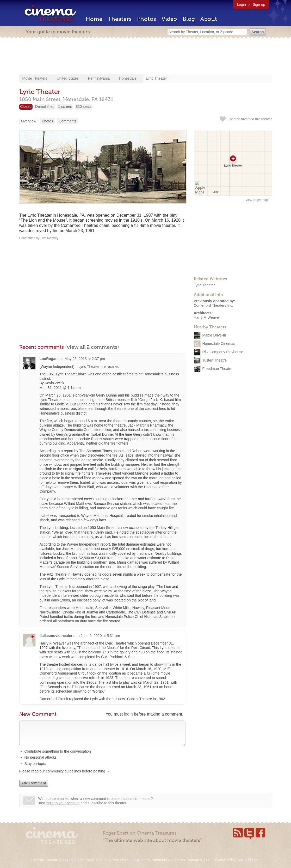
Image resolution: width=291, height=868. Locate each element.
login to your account (63, 808)
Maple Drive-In (214, 335)
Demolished (45, 107)
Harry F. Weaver (207, 317)
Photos (147, 19)
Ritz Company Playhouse (223, 352)
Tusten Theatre (214, 360)
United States (68, 78)
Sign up (259, 4)
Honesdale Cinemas (219, 344)
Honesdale (128, 78)
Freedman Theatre (217, 369)
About (209, 19)
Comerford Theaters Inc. (213, 305)
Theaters (120, 19)
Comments (67, 121)
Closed (26, 107)
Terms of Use (248, 860)
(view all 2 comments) (92, 347)
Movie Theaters (35, 78)
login (128, 714)
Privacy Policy (224, 860)
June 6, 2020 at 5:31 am (100, 636)
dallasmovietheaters (57, 636)
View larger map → (259, 200)
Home (94, 19)
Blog (189, 19)
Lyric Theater (156, 78)
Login (242, 4)
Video (169, 19)
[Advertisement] (146, 57)
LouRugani (49, 359)
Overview (29, 121)
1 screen (65, 107)
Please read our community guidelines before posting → (65, 776)
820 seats (84, 107)
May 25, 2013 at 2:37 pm (85, 359)
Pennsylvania (99, 78)
